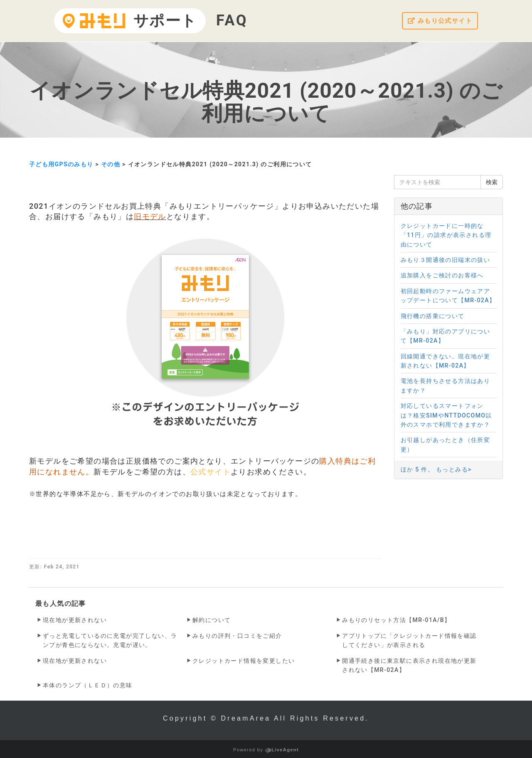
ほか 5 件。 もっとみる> (436, 469)
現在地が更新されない (75, 620)
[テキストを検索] (438, 182)
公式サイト (211, 472)
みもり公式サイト (438, 21)
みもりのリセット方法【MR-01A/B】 (396, 620)
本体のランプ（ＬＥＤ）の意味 (88, 685)
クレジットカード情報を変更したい (244, 661)
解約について (212, 620)
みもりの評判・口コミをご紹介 (237, 636)
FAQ (232, 20)
